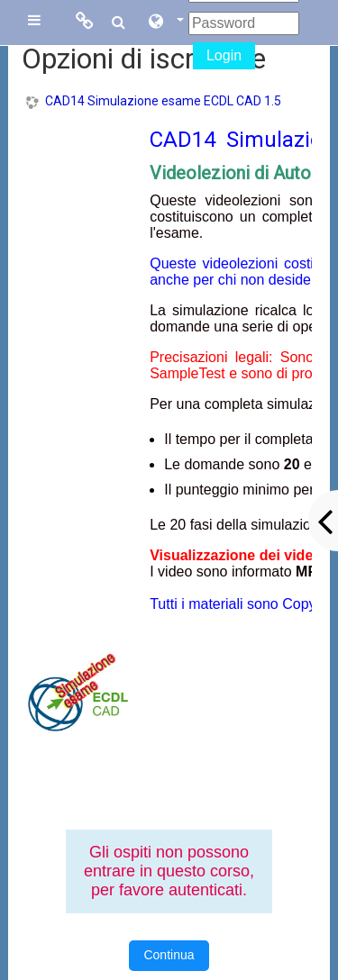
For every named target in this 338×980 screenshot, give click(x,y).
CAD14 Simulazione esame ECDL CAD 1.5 (163, 101)
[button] (165, 23)
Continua (169, 955)
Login (224, 55)
